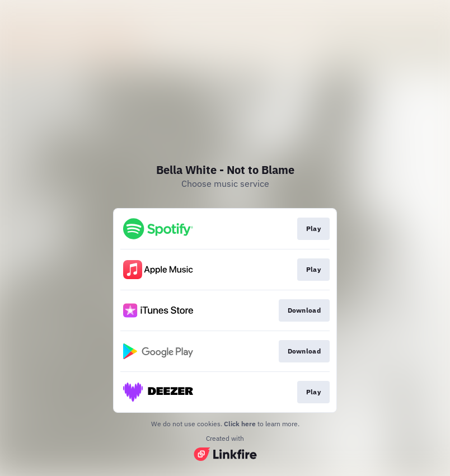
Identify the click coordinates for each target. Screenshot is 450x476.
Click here (240, 424)
